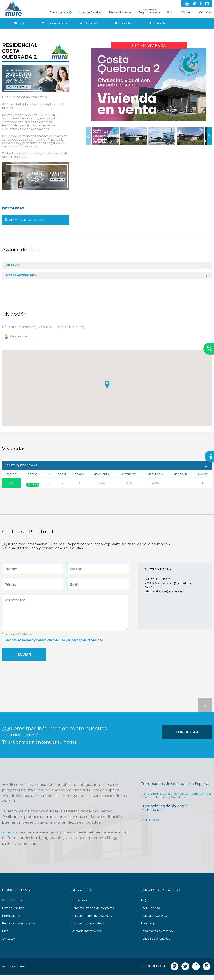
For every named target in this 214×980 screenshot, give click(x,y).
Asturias (155, 799)
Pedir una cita (150, 913)
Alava (144, 799)
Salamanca (160, 802)
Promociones (118, 13)
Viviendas (125, 24)
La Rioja (205, 799)
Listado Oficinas (13, 913)
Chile (144, 825)
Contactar (187, 737)
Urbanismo (79, 906)
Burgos (179, 799)
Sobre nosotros (12, 906)
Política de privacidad (156, 944)
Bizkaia (167, 799)
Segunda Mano (149, 13)
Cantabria (192, 799)
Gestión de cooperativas (88, 928)
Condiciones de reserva (157, 936)
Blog (170, 13)
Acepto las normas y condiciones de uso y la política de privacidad (55, 645)
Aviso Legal (148, 928)
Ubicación (91, 24)
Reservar (33, 485)
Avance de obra (56, 24)
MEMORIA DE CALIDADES (27, 220)
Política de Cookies (154, 921)
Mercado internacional (87, 936)
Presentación (59, 13)
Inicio (21, 24)
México (154, 825)
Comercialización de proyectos (93, 913)
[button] (107, 384)
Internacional (88, 13)
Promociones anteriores (19, 928)
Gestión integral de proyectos (92, 921)
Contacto (206, 13)
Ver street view (19, 336)
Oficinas (186, 13)
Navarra (146, 802)
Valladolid (178, 802)
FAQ (144, 906)
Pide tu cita (13, 837)
